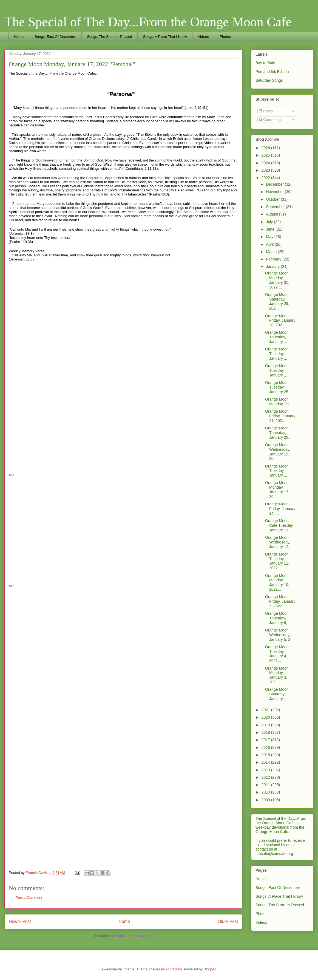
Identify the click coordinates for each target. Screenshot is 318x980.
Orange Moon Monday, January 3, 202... (277, 675)
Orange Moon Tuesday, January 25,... (279, 387)
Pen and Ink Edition (272, 72)
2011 (266, 785)
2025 (266, 155)
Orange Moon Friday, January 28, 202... (280, 321)
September (276, 207)
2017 (266, 740)
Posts (266, 111)
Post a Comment (29, 898)
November (275, 192)
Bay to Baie (265, 63)
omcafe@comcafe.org (274, 854)
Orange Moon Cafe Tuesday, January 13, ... (279, 525)
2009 (266, 800)
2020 (266, 717)
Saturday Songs (269, 80)
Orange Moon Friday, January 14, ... (280, 509)
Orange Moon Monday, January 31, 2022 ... (277, 280)
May (270, 237)
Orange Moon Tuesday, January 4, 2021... (277, 654)
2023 (266, 170)
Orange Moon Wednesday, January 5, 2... (279, 635)
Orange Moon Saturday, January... (277, 694)
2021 (266, 710)
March (272, 252)
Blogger (210, 969)
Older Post (228, 921)
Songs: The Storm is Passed (110, 37)
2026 (266, 148)
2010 (266, 792)
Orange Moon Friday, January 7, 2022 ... (280, 601)
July (270, 222)
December (275, 184)
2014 (266, 762)
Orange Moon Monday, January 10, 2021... (277, 582)
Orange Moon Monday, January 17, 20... (277, 489)
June (271, 229)
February (274, 259)
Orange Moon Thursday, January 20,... (279, 433)
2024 (266, 163)
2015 (266, 755)
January (273, 267)
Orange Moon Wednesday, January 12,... (279, 542)
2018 (266, 732)
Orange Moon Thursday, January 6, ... (278, 618)
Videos (203, 37)
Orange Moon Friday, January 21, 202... (280, 416)
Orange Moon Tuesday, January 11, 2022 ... (277, 561)
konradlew (174, 969)
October (273, 199)
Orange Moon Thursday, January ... (277, 337)
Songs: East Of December (55, 37)
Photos (225, 37)
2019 (266, 725)
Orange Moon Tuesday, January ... (277, 354)
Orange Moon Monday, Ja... (279, 402)
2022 (266, 178)
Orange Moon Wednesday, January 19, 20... (278, 452)
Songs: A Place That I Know (165, 37)
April (270, 244)
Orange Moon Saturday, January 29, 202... (277, 301)
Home (19, 37)
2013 (266, 770)
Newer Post (20, 921)
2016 (266, 747)
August (272, 214)
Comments (270, 120)
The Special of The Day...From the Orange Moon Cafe (148, 22)
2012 (266, 777)
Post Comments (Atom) (134, 936)
